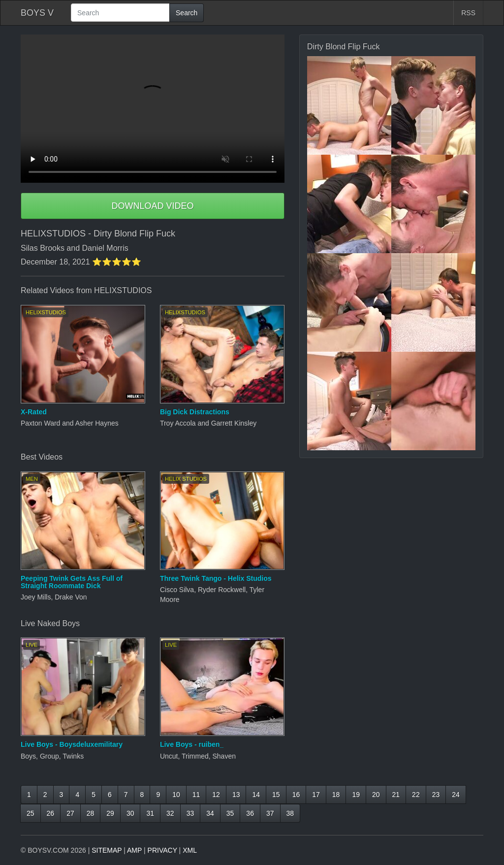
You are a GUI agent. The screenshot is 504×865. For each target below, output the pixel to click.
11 (196, 795)
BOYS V (37, 13)
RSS (468, 13)
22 (416, 795)
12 (216, 795)
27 (70, 813)
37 (270, 813)
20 (376, 795)
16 (296, 795)
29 (110, 813)
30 (130, 813)
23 (436, 795)
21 (396, 795)
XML (190, 850)
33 (190, 813)
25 (31, 813)
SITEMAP (107, 850)
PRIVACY (162, 850)
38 (290, 813)
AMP (134, 850)
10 (176, 795)
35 (230, 813)
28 (91, 813)
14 (256, 795)
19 (356, 795)
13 (236, 795)
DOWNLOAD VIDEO (152, 206)
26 (51, 813)
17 (316, 795)
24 (456, 795)
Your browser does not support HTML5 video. (153, 109)
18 (336, 795)
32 (170, 813)
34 (210, 813)
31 (150, 813)
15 (276, 795)
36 (250, 813)
